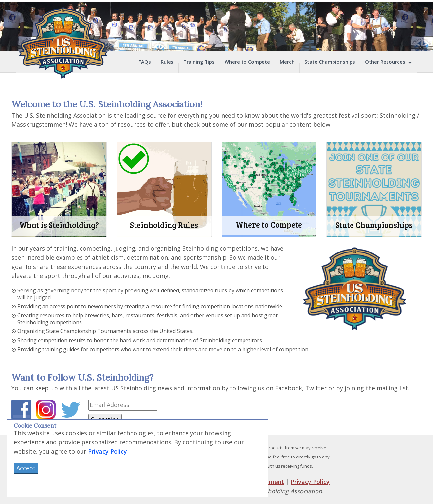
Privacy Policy (310, 482)
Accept (26, 468)
